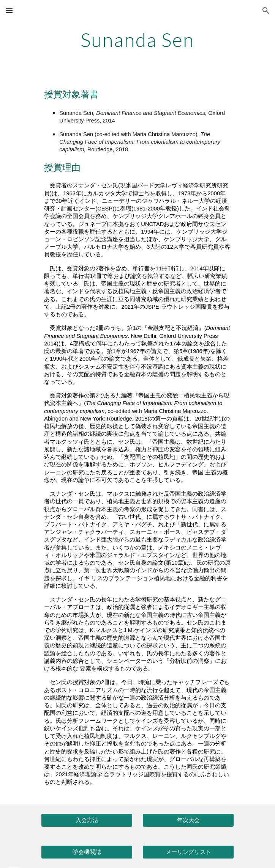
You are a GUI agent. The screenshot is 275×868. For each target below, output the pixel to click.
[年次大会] (188, 820)
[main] (137, 40)
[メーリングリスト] (188, 852)
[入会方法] (87, 820)
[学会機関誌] (87, 852)
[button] (9, 10)
